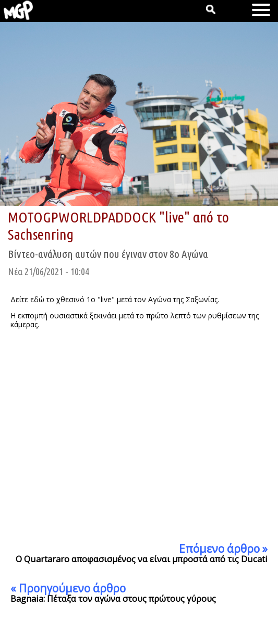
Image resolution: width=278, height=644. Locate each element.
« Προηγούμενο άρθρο (68, 588)
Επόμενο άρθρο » (223, 549)
